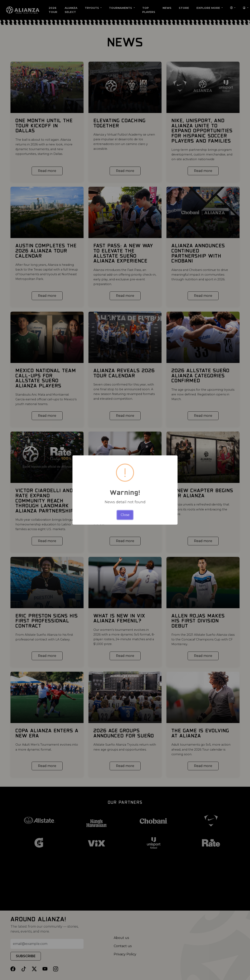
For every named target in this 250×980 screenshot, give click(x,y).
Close (125, 515)
